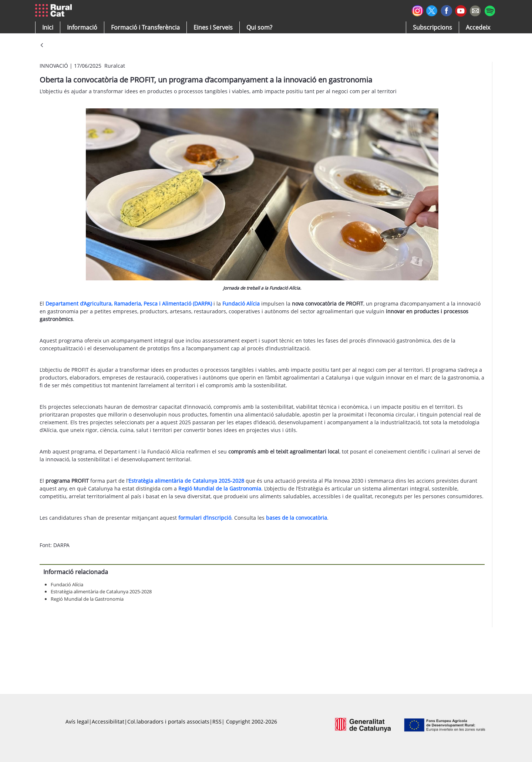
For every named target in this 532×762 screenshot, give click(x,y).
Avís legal (77, 721)
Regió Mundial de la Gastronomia (87, 599)
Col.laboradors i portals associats (168, 721)
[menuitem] (145, 27)
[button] (48, 27)
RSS (217, 721)
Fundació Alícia (67, 584)
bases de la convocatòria (297, 518)
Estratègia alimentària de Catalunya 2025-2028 (101, 591)
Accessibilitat (108, 721)
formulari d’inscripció (205, 518)
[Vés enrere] (42, 46)
